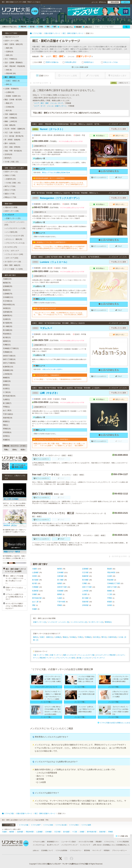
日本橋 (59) (9, 107)
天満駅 (85, 583)
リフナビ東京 (74, 825)
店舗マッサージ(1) (40, 622)
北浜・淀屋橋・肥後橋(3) (13, 63)
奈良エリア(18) (9, 190)
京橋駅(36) (7, 381)
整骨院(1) (108, 622)
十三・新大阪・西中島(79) (13, 136)
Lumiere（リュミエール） (50, 262)
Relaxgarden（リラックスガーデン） (56, 198)
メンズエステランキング (69, 845)
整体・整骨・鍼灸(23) (12, 265)
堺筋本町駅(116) (9, 305)
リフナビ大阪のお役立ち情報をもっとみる (114, 723)
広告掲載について (47, 850)
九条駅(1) (6, 399)
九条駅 (60, 598)
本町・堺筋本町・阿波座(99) (14, 66)
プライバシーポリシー (119, 850)
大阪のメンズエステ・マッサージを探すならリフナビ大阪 (67, 864)
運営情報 (87, 850)
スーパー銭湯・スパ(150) (13, 269)
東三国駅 (85, 598)
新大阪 (32, 27)
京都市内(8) (112, 637)
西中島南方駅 (37, 598)
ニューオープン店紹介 (69, 842)
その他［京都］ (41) (13, 183)
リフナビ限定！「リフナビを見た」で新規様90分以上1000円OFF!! (58, 379)
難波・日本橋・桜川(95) (12, 100)
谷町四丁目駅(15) (9, 356)
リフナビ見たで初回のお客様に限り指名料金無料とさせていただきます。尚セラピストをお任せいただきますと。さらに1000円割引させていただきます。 (59, 184)
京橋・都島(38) (9, 125)
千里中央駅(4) (8, 414)
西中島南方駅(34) (9, 396)
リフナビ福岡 (86, 825)
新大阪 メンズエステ (84, 658)
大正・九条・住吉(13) (12, 132)
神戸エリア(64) (9, 186)
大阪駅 (35, 569)
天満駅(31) (7, 345)
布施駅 (35, 609)
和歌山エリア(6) (10, 197)
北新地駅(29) (8, 312)
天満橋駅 (35, 587)
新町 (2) (8, 84)
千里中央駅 (61, 602)
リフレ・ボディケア (11, 251)
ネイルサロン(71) (10, 247)
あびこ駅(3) (7, 410)
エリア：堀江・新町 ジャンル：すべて (49, 103)
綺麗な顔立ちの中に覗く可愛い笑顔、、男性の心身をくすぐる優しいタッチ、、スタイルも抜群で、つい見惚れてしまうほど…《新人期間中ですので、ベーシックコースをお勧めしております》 (59, 445)
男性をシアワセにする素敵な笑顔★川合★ (56, 172)
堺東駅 (60, 605)
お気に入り (87, 27)
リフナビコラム (109, 842)
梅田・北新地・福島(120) (13, 44)
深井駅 (110, 605)
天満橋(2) (88, 637)
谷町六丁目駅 (87, 587)
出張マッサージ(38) (11, 41)
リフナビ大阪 (24, 825)
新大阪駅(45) (8, 323)
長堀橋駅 (60, 591)
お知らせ (36, 850)
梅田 (54, 27)
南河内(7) (7, 158)
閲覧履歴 (78, 27)
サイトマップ (97, 850)
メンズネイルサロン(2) (79, 622)
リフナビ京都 (48, 825)
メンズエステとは (39, 845)
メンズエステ (9, 215)
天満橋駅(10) (8, 352)
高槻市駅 (85, 602)
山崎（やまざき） (46, 393)
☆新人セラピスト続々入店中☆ (52, 369)
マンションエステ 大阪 (86, 655)
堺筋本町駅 (111, 572)
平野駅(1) (6, 407)
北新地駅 (60, 576)
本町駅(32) (7, 308)
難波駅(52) (7, 290)
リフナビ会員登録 (61, 850)
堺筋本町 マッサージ (47, 658)
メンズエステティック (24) (15, 228)
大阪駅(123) (7, 279)
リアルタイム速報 (39, 842)
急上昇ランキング (53, 845)
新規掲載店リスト (53, 842)
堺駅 (34, 605)
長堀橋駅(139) (8, 370)
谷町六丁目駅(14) (9, 359)
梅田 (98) (9, 48)
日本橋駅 (60, 572)
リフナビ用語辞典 (123, 842)
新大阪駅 (35, 580)
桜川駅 (35, 583)
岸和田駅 (85, 605)
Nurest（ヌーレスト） (48, 129)
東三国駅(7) (7, 403)
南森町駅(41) (8, 316)
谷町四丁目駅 (62, 587)
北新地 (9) (9, 52)
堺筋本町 (23, 27)
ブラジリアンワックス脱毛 (65, 658)
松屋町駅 (35, 591)
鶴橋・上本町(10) (10, 121)
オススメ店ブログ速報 (86, 842)
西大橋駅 (85, 580)
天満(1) (81, 637)
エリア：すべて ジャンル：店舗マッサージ (50, 106)
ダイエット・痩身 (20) (13, 239)
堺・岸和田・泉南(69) (12, 140)
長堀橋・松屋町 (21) (13, 96)
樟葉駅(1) (6, 421)
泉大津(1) (97, 637)
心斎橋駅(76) (8, 294)
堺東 (47, 27)
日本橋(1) (73, 637)
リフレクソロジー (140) (14, 254)
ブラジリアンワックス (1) (15, 243)
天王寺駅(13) (8, 301)
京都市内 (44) (10, 179)
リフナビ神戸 (36, 825)
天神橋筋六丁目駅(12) (11, 348)
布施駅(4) (6, 440)
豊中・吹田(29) (9, 143)
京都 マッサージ (56, 655)
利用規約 (107, 850)
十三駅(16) (7, 392)
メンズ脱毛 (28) (11, 232)
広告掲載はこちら (109, 845)
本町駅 (35, 576)
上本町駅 (85, 591)
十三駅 (110, 594)
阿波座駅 (110, 580)
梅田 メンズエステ (70, 655)
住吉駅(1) (6, 389)
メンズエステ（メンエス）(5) (58, 622)
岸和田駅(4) (7, 432)
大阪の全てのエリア (11, 37)
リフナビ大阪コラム (65, 27)
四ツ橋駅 (60, 580)
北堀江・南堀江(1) (46, 637)
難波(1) (66, 637)
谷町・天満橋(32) (10, 118)
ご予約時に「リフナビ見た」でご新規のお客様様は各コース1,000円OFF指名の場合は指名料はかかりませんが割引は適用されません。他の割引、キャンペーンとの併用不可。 (59, 248)
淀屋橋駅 (85, 569)
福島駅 (60, 583)
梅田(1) (36, 637)
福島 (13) (9, 55)
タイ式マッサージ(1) (96, 622)
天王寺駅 (85, 572)
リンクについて (85, 845)
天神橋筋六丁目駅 (114, 583)
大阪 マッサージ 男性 (41, 655)
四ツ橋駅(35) (8, 326)
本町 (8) (8, 70)
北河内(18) (8, 154)
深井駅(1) (6, 436)
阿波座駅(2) (7, 334)
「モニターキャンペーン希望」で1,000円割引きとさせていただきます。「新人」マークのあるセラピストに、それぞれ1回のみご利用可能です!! (59, 314)
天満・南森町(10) (10, 114)
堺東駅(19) (7, 429)
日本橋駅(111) (8, 297)
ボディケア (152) (11, 258)
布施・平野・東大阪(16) (13, 151)
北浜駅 (110, 576)
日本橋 (40, 27)
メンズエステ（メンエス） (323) (15, 223)
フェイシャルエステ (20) (14, 236)
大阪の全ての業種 (10, 207)
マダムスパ (42, 328)
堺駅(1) (6, 425)
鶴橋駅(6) (6, 378)
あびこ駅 (35, 602)
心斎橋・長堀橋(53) (11, 89)
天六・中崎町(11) (10, 59)
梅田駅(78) (7, 283)
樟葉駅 (110, 602)
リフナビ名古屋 (61, 825)
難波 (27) (9, 103)
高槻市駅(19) (8, 418)
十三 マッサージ (99, 658)
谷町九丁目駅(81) (9, 363)
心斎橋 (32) (9, 92)
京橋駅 (35, 594)
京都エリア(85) (9, 175)
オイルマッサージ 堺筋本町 (106, 655)
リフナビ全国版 (9, 825)
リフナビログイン (76, 850)
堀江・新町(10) (9, 77)
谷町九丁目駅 (112, 587)
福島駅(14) (7, 341)
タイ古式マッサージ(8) (12, 262)
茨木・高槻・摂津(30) (12, 147)
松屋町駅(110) (8, 367)
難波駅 (110, 569)
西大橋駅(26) (8, 330)
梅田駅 (60, 569)
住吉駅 (85, 594)
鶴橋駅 (110, 591)
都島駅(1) (6, 385)
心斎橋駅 (35, 572)
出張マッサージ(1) (10, 172)
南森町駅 (85, 576)
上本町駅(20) (8, 374)
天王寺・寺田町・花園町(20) (14, 129)
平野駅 (110, 598)
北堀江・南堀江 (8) (12, 81)
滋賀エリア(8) (9, 194)
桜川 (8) (8, 110)
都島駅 (60, 594)
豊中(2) (104, 637)
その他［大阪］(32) (11, 162)
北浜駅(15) (7, 319)
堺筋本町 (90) (10, 73)
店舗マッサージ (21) (13, 218)
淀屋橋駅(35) (8, 286)
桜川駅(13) (7, 337)
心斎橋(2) (58, 637)
